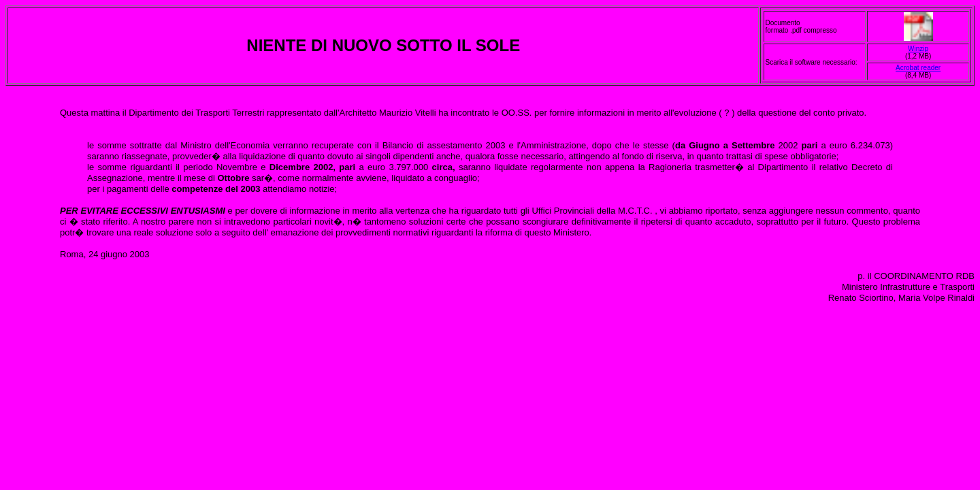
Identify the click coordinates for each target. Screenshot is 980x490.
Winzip (918, 49)
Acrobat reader (918, 68)
